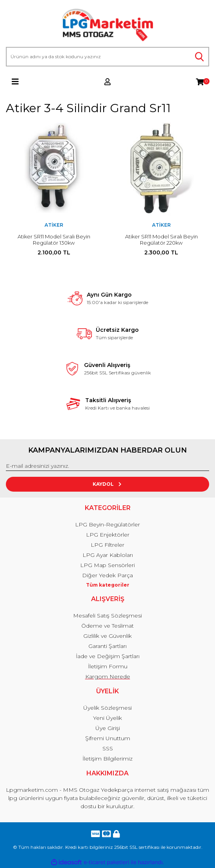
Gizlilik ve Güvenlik (107, 636)
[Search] (107, 57)
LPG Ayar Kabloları (108, 555)
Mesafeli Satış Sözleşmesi (107, 616)
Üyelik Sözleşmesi (107, 708)
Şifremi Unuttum (108, 738)
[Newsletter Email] (107, 466)
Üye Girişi (108, 728)
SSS (108, 748)
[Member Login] (107, 82)
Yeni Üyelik (107, 718)
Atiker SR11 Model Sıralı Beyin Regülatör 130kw (54, 240)
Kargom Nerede (108, 677)
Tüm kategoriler (108, 585)
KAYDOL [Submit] (108, 484)
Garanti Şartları (107, 646)
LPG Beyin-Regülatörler (107, 524)
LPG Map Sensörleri (107, 565)
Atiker (54, 225)
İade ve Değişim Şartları (108, 656)
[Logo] (107, 25)
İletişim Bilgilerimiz (107, 759)
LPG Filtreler (107, 545)
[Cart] (200, 82)
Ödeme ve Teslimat (107, 626)
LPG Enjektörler (108, 535)
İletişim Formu (108, 666)
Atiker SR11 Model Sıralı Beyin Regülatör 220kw (161, 240)
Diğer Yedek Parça (107, 575)
